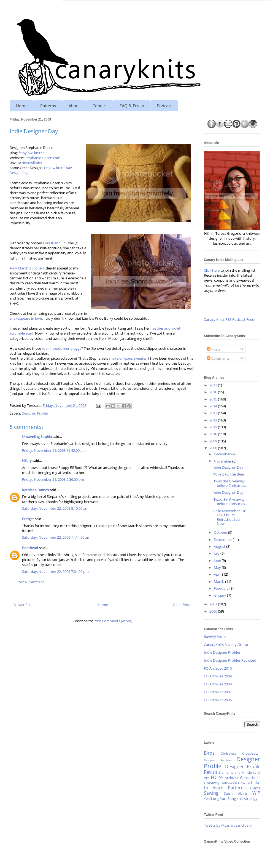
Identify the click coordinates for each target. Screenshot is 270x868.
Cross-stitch (251, 753)
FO (214, 777)
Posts (214, 349)
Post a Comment (30, 582)
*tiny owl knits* (31, 153)
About (74, 106)
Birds (209, 753)
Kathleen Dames (35, 490)
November (223, 461)
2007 (214, 604)
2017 (214, 385)
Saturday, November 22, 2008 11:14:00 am (56, 537)
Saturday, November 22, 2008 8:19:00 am (55, 508)
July (217, 553)
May (218, 567)
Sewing (211, 793)
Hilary (27, 461)
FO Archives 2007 (218, 692)
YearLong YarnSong (220, 798)
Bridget (28, 519)
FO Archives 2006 (218, 700)
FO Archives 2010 (218, 668)
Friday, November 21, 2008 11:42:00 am (54, 450)
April (218, 574)
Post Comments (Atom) (113, 621)
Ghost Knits (250, 778)
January (220, 595)
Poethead (30, 548)
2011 (214, 427)
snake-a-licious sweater (128, 358)
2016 (214, 392)
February (222, 588)
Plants (255, 788)
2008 (214, 448)
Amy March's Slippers (27, 268)
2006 (214, 611)
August (220, 546)
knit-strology (247, 798)
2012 (214, 420)
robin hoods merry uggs (62, 348)
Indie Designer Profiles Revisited (230, 660)
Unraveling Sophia (37, 437)
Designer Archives (218, 760)
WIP (256, 793)
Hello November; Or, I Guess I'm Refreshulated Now (229, 517)
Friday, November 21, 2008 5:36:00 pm (53, 479)
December (223, 454)
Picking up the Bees (229, 474)
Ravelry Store (215, 637)
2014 (214, 406)
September (223, 540)
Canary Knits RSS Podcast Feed (229, 319)
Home (22, 106)
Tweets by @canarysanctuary (228, 825)
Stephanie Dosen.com (42, 158)
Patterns (48, 106)
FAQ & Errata (132, 106)
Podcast (164, 106)
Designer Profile (35, 413)
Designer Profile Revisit (232, 769)
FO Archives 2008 (218, 684)
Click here (212, 270)
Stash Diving (236, 793)
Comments (218, 358)
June (218, 560)
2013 (214, 413)
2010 (214, 434)
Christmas (229, 753)
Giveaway (212, 783)
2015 (214, 399)
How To (244, 783)
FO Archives (228, 778)
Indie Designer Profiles (222, 652)
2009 (214, 441)
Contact (100, 106)
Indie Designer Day (228, 467)
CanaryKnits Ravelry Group (226, 645)
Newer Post (23, 605)
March (219, 581)
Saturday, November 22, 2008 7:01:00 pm (55, 571)
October (221, 532)
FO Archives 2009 (218, 676)
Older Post (181, 605)
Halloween (229, 783)
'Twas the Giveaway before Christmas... (230, 483)
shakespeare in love (26, 318)
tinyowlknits (32, 163)
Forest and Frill (55, 243)
